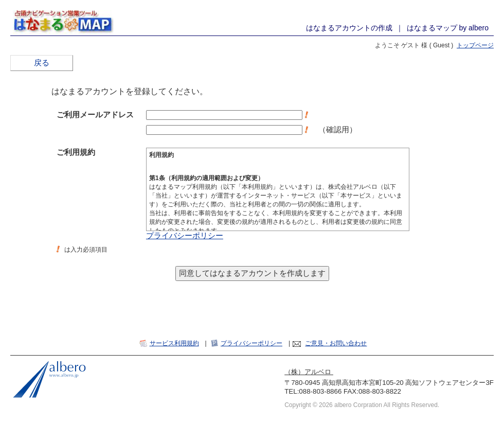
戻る (42, 63)
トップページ (475, 45)
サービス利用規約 (174, 343)
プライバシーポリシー (185, 236)
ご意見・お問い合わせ (336, 343)
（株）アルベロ (309, 372)
